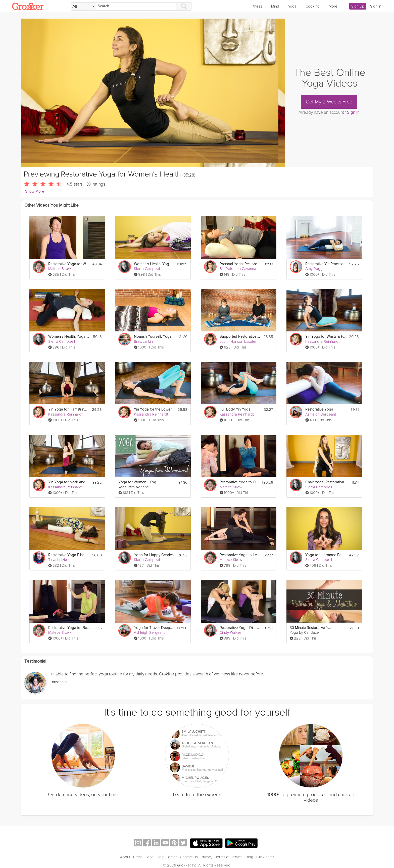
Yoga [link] (292, 6)
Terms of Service (229, 857)
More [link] (333, 6)
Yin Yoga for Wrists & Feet (326, 337)
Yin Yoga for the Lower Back (154, 409)
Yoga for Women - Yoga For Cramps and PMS (139, 482)
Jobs (150, 857)
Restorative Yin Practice (324, 264)
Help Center (167, 857)
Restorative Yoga (319, 409)
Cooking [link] (313, 6)
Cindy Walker (230, 632)
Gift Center (265, 857)
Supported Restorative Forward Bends (240, 337)
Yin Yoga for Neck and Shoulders (69, 482)
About (125, 857)
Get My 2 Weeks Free (329, 102)
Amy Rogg (314, 269)
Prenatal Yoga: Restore (238, 264)
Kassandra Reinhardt (322, 341)
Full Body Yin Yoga (235, 409)
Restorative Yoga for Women (69, 264)
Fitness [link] (256, 6)
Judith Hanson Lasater (238, 341)
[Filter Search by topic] (84, 7)
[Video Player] (153, 93)
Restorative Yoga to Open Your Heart (239, 482)
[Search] (136, 6)
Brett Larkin (143, 341)
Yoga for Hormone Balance (326, 555)
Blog (250, 857)
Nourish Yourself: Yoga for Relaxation (155, 337)
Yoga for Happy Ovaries (154, 555)
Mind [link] (275, 6)
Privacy (207, 857)
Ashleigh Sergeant (321, 414)
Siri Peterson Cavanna (238, 269)
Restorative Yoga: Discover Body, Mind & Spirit (240, 628)
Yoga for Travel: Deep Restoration (154, 628)
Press (138, 857)
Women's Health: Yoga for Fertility (69, 337)
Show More (35, 191)
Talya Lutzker (59, 560)
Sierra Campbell (147, 269)
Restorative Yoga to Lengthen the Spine (240, 555)
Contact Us (189, 857)
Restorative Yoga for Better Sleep (69, 628)
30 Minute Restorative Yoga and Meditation (310, 628)
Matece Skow (60, 269)
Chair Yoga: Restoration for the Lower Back (326, 482)
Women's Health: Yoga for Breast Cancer (154, 264)
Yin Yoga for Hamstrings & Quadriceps (69, 409)
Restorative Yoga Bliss (66, 555)
